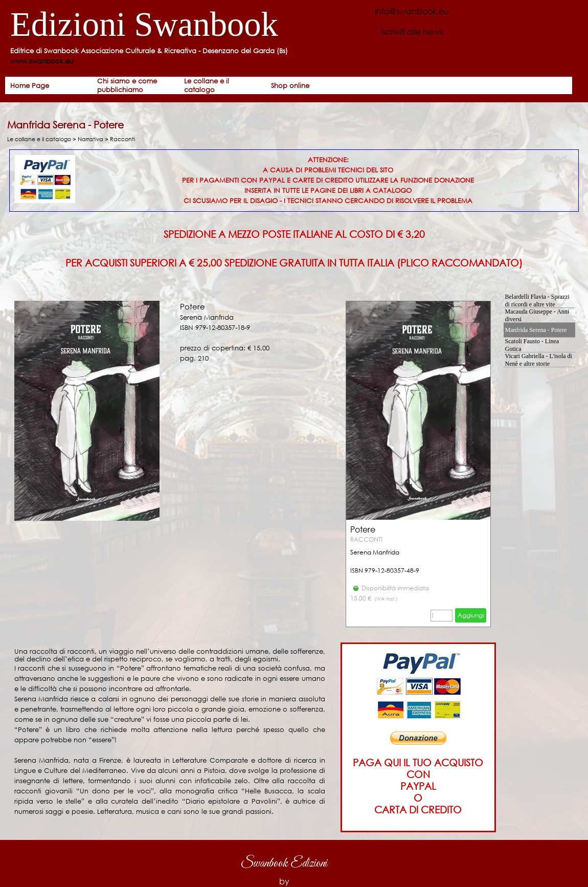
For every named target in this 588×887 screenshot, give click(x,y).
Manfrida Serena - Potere (536, 330)
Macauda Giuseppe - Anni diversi (537, 315)
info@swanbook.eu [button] (412, 11)
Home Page (30, 86)
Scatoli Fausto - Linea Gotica (532, 345)
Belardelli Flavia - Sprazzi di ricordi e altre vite (537, 301)
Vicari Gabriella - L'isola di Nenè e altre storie (539, 360)
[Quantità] (442, 616)
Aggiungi (471, 615)
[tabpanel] (171, 56)
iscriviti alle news (412, 31)
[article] (418, 464)
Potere (363, 529)
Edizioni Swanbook (144, 24)
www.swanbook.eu (42, 61)
